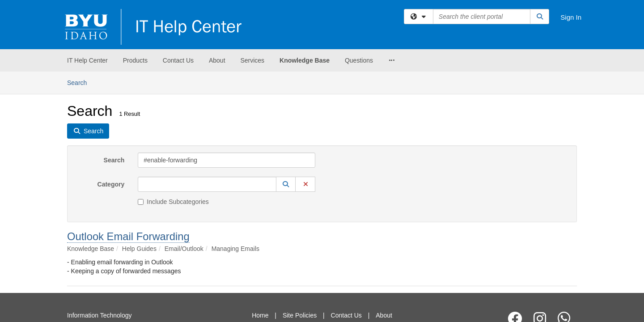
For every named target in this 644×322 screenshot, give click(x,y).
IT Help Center (87, 60)
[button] (286, 113)
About (217, 60)
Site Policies (300, 244)
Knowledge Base (305, 60)
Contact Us (178, 60)
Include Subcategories (173, 130)
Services (252, 60)
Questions (359, 60)
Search (114, 89)
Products (135, 60)
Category (111, 113)
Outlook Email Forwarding (128, 165)
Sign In (571, 17)
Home (260, 244)
